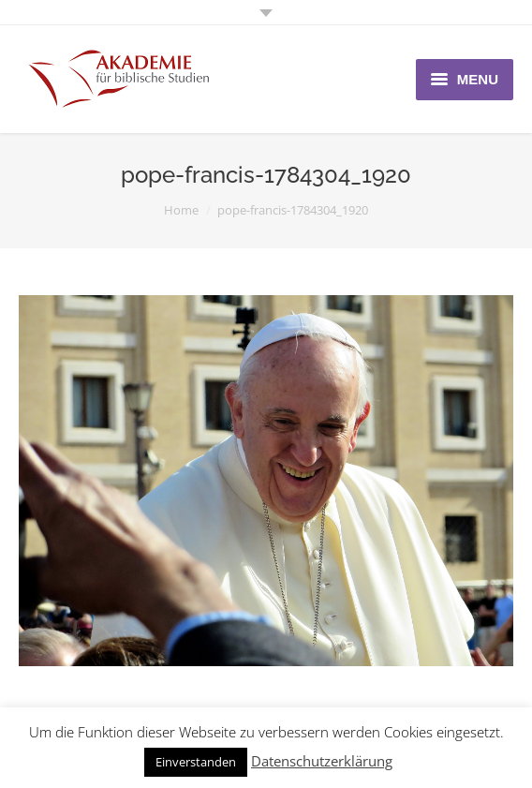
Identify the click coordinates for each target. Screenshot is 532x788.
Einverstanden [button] (196, 762)
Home (181, 210)
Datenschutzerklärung (322, 761)
